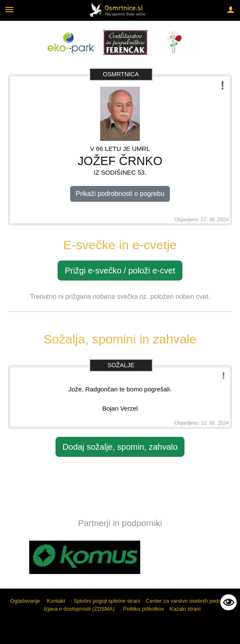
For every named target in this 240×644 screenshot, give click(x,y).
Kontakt (56, 601)
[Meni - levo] (9, 9)
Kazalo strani (185, 609)
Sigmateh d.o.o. (116, 633)
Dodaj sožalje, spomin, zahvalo (120, 447)
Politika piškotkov (144, 609)
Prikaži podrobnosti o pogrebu (120, 194)
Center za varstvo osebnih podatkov (188, 601)
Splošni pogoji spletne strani (107, 601)
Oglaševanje (25, 601)
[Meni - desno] (231, 9)
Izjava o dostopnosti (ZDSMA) (79, 609)
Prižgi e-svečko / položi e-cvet (120, 271)
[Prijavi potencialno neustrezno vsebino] (223, 86)
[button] (14, 559)
